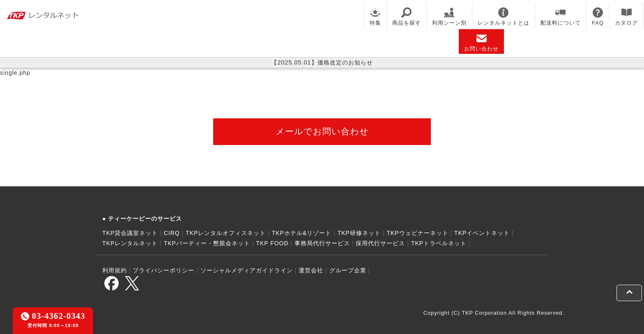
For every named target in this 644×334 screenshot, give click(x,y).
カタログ (626, 17)
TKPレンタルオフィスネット (226, 233)
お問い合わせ (481, 43)
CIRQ (172, 233)
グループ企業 (348, 270)
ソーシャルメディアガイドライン (247, 270)
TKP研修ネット (359, 233)
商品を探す (407, 17)
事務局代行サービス (322, 243)
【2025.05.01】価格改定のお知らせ (322, 62)
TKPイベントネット (482, 233)
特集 (375, 17)
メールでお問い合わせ (322, 131)
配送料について (561, 17)
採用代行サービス (380, 243)
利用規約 (115, 270)
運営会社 (311, 270)
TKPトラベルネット (439, 243)
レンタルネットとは (504, 17)
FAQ (598, 17)
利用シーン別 (449, 17)
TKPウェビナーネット (417, 233)
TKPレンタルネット (130, 243)
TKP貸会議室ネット (130, 233)
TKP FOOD (272, 243)
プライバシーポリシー (163, 270)
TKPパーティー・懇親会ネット (207, 243)
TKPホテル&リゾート (302, 233)
